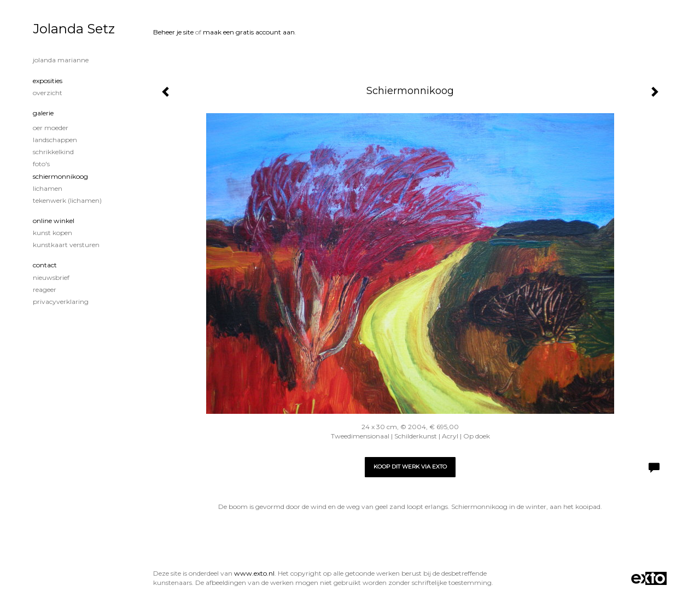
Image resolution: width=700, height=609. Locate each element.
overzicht (48, 93)
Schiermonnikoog (60, 176)
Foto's (41, 164)
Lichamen (48, 188)
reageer (45, 289)
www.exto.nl (254, 573)
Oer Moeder (51, 128)
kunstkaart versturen (66, 245)
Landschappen (55, 140)
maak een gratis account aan (249, 32)
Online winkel (54, 221)
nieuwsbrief (51, 277)
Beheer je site (173, 32)
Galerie (43, 113)
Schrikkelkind (53, 152)
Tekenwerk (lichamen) (67, 200)
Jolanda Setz (74, 29)
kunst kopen (52, 233)
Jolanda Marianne (61, 60)
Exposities (48, 81)
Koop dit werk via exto (410, 467)
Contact (45, 265)
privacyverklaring (61, 301)
